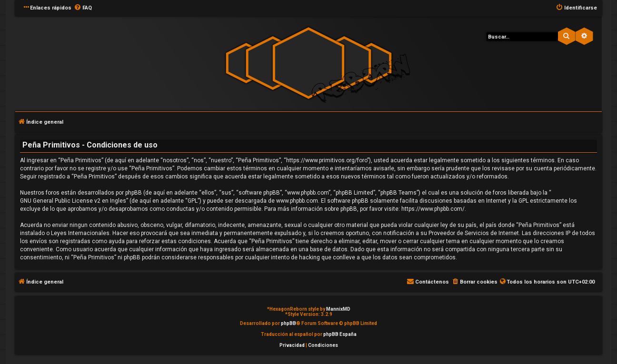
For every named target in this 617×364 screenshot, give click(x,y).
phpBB (289, 323)
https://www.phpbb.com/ (433, 209)
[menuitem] (83, 8)
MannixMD (338, 309)
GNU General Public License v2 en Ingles (73, 201)
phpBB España (340, 334)
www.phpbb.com (297, 201)
